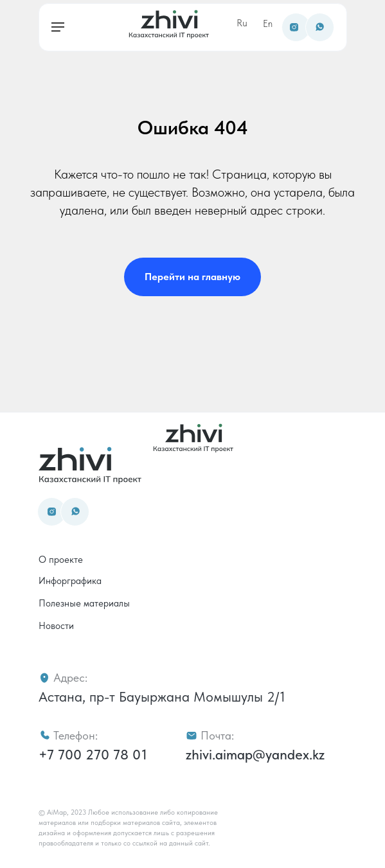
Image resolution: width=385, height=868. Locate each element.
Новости (56, 626)
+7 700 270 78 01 (93, 754)
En (268, 24)
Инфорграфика (70, 581)
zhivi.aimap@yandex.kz (255, 754)
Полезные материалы (84, 603)
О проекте (61, 560)
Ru (242, 23)
